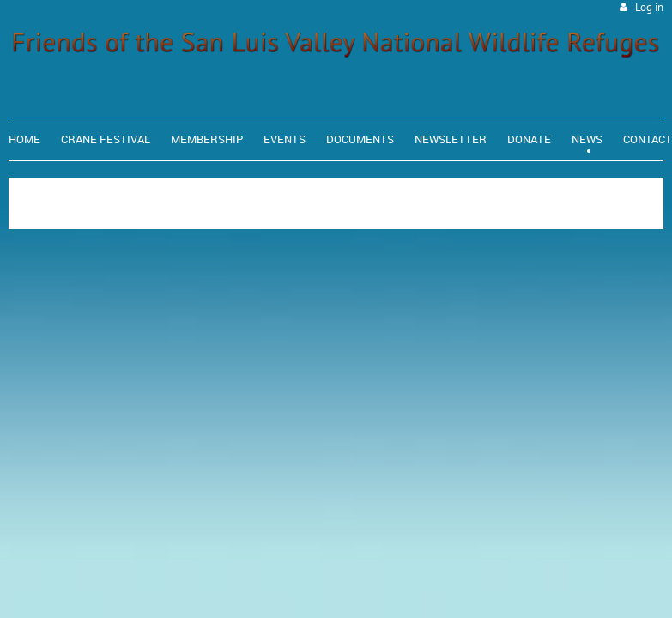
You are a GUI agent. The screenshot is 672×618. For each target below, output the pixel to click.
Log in (649, 7)
